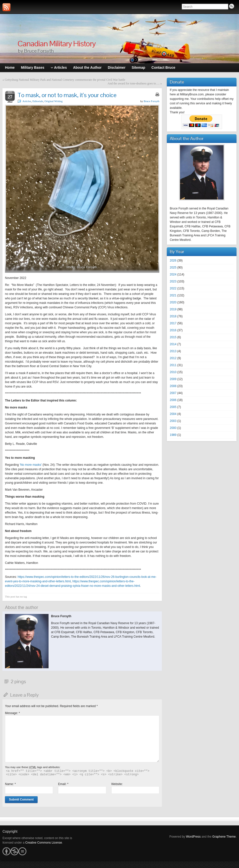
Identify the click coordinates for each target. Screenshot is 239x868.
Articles (27, 101)
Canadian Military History (57, 43)
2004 (173, 414)
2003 (173, 421)
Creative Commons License (43, 843)
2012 (173, 358)
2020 (173, 302)
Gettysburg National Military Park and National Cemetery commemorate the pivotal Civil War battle (65, 80)
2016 (173, 330)
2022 (173, 288)
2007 (173, 393)
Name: (10, 784)
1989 (173, 435)
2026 (173, 261)
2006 (173, 400)
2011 (173, 365)
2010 (173, 372)
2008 (173, 386)
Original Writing (54, 101)
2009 (173, 379)
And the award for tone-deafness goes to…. (134, 83)
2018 (173, 316)
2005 (173, 407)
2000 (173, 428)
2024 (173, 274)
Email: (63, 784)
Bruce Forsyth (151, 101)
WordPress (193, 837)
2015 (173, 337)
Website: (117, 784)
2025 (173, 267)
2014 (173, 344)
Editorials (38, 101)
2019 (173, 309)
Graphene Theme (224, 837)
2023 (173, 281)
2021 (173, 295)
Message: (12, 713)
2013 (173, 351)
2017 (173, 323)
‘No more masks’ (31, 465)
